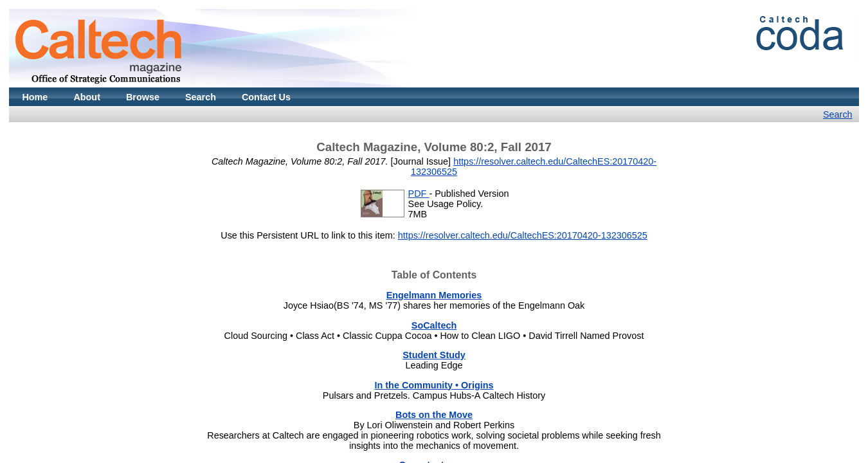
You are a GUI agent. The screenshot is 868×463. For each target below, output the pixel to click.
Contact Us (266, 97)
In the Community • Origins (434, 385)
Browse (143, 97)
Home (35, 97)
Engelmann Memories (434, 295)
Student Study (434, 355)
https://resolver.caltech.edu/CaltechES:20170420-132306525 (523, 235)
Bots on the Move (434, 415)
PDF (419, 194)
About (87, 97)
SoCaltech (434, 325)
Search (201, 97)
